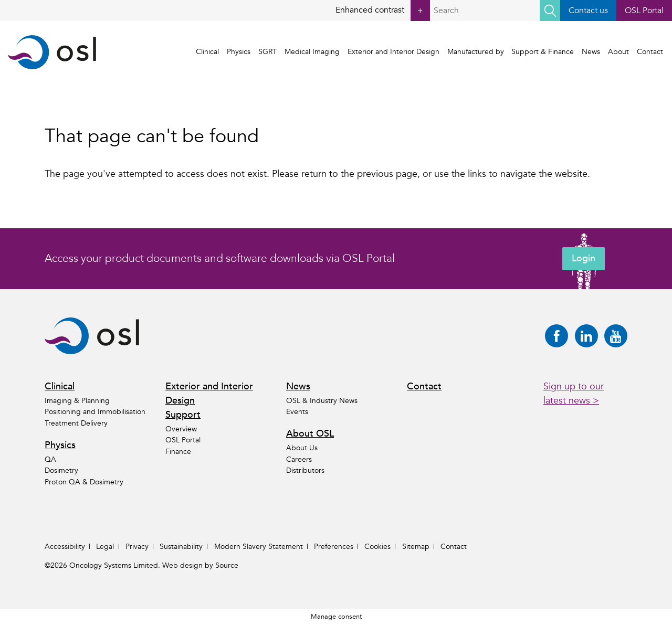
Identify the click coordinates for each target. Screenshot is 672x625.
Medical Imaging (313, 52)
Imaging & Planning (77, 401)
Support (183, 415)
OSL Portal (644, 10)
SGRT (269, 52)
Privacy (137, 547)
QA (50, 459)
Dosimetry (61, 471)
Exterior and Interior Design (395, 52)
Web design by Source (200, 565)
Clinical (209, 52)
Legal (105, 547)
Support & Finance (544, 52)
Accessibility (65, 547)
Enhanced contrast (382, 10)
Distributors (305, 471)
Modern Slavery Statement (259, 547)
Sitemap (416, 547)
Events (297, 412)
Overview (181, 429)
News (592, 52)
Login (584, 259)
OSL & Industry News (322, 401)
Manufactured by (477, 52)
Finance (178, 452)
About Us (302, 448)
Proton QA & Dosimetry (84, 482)
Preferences (334, 547)
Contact (651, 52)
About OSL (310, 434)
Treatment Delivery (76, 423)
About (619, 52)
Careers (299, 459)
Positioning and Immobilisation (95, 412)
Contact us (588, 10)
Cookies (377, 547)
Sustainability (181, 547)
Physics (240, 52)
